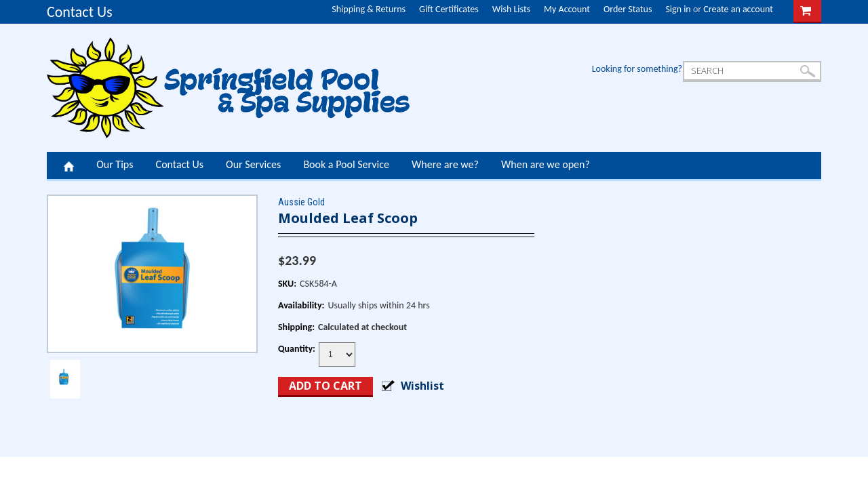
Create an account (738, 9)
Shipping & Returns (369, 9)
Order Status (628, 9)
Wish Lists (511, 9)
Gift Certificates (449, 9)
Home (69, 165)
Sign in (678, 9)
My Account (567, 9)
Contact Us (80, 12)
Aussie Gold (301, 202)
